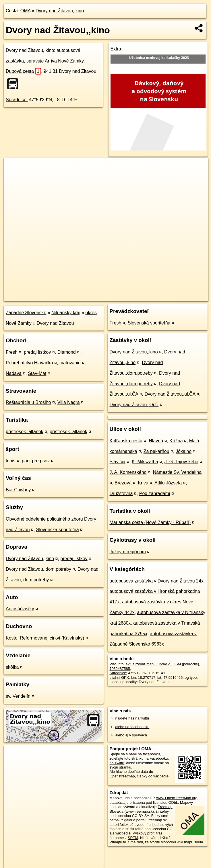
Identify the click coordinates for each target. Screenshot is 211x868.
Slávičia (118, 462)
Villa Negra (69, 402)
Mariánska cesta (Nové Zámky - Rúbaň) (150, 522)
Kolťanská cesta (126, 441)
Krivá (143, 483)
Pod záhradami (155, 493)
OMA (26, 11)
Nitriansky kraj (66, 313)
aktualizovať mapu (141, 664)
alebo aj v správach (131, 735)
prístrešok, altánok (25, 432)
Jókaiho (184, 451)
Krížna (176, 441)
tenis (11, 461)
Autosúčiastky (20, 609)
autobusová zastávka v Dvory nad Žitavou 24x (157, 581)
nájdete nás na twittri (132, 718)
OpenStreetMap (109, 297)
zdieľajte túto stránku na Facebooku (139, 758)
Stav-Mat (37, 373)
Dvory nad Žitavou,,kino (60, 11)
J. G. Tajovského (181, 462)
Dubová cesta (23, 71)
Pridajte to (118, 842)
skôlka (12, 667)
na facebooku (149, 754)
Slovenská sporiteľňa (58, 530)
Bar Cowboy (18, 490)
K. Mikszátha (145, 462)
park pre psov (36, 461)
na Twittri (117, 763)
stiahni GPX (119, 678)
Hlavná (156, 441)
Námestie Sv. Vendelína (177, 472)
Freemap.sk (139, 297)
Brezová (123, 483)
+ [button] (14, 168)
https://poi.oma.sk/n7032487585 (183, 297)
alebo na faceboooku (132, 727)
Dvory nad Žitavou (55, 323)
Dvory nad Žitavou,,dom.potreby (38, 569)
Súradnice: (17, 100)
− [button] (14, 177)
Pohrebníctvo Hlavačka (29, 363)
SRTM (133, 838)
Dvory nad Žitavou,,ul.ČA (170, 394)
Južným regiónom (128, 552)
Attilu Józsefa (168, 483)
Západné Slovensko (26, 313)
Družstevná (121, 493)
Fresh (12, 352)
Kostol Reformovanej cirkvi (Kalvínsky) (45, 638)
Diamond (67, 352)
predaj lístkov (37, 352)
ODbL (173, 802)
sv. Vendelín (18, 696)
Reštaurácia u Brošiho (28, 402)
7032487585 (120, 669)
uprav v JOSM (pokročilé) (178, 664)
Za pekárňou (156, 451)
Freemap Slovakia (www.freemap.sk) (141, 809)
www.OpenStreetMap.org (177, 798)
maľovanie (70, 363)
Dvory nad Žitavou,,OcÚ (134, 405)
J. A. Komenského (128, 472)
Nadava (14, 373)
